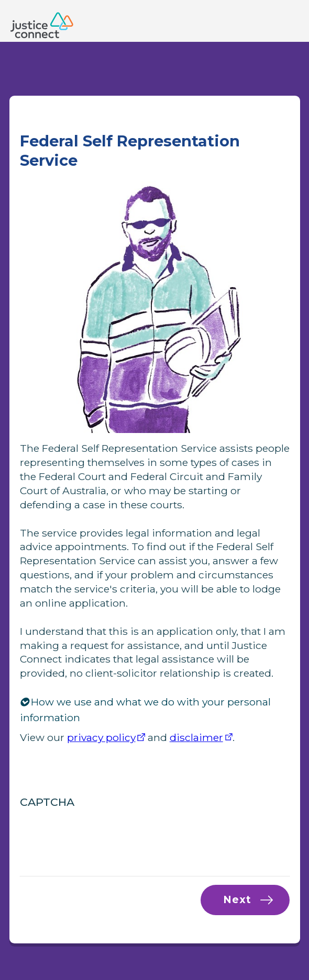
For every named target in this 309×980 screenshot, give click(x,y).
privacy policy (101, 737)
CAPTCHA (47, 802)
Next (237, 899)
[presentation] (100, 835)
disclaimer (196, 737)
